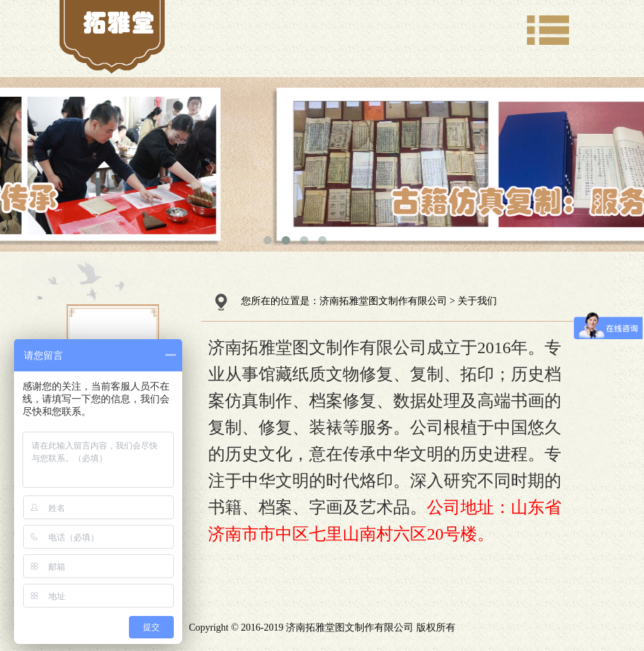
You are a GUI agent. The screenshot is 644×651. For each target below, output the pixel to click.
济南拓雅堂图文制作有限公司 (383, 301)
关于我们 (477, 301)
